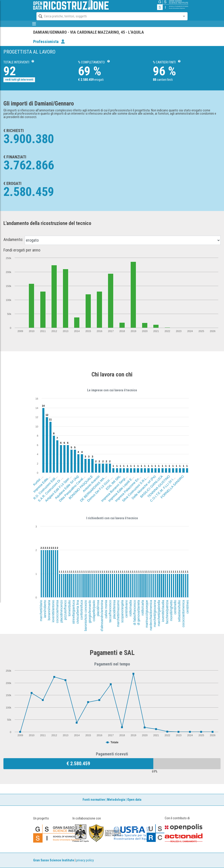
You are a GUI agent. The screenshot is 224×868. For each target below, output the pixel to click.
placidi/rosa (98, 608)
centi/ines (187, 607)
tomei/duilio (69, 608)
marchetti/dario (41, 611)
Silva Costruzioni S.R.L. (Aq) (137, 487)
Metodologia (116, 800)
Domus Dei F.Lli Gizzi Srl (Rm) (103, 486)
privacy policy (85, 860)
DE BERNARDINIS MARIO (94, 488)
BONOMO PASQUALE (81, 487)
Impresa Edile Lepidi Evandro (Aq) (126, 484)
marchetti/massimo (118, 613)
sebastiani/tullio (179, 611)
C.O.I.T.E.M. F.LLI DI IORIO (165, 487)
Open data (134, 800)
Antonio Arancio (91, 484)
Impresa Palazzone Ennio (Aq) (131, 486)
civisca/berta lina (77, 612)
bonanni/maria (49, 610)
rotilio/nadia (130, 608)
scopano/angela (122, 611)
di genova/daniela (138, 613)
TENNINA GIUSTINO (158, 486)
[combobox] (108, 16)
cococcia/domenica (183, 614)
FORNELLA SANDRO (172, 487)
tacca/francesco (110, 611)
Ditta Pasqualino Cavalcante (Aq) (76, 485)
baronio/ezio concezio (86, 615)
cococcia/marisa (57, 611)
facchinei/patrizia (167, 612)
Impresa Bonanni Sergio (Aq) (116, 487)
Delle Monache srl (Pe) (144, 487)
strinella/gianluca (73, 612)
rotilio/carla (143, 608)
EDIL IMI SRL (113, 483)
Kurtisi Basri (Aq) (42, 477)
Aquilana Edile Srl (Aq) (67, 487)
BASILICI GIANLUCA (151, 486)
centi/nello (175, 607)
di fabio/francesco (134, 613)
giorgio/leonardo (90, 611)
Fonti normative (94, 800)
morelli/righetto (171, 611)
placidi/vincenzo (61, 611)
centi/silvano (126, 609)
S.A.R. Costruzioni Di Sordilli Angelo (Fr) (59, 481)
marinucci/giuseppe (147, 614)
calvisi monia (106, 609)
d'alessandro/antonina (102, 616)
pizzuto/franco (65, 610)
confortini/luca (82, 610)
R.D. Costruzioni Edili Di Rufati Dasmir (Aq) (55, 477)
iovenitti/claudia (163, 611)
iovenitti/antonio (53, 611)
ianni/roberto (45, 609)
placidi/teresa (114, 610)
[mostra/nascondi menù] (34, 24)
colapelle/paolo (94, 611)
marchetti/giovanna (155, 614)
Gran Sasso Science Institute (54, 860)
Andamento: (13, 240)
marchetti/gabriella (159, 613)
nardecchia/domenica (151, 615)
